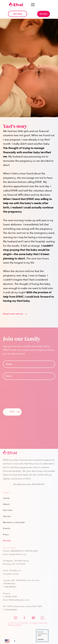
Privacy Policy (15, 625)
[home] (16, 5)
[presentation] (26, 396)
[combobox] (10, 641)
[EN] (10, 641)
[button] (33, 5)
